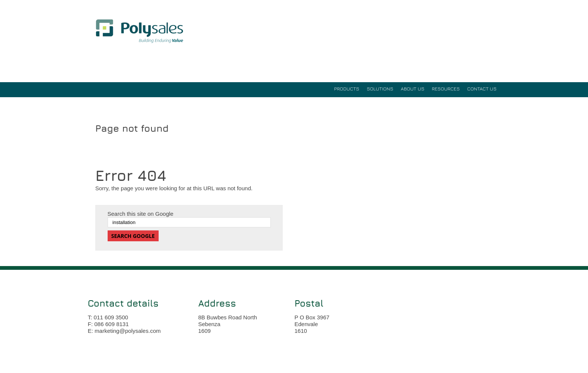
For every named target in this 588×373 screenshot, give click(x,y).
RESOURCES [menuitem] (446, 89)
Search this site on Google (141, 214)
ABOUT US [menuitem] (413, 89)
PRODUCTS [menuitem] (347, 89)
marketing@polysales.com (127, 331)
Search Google (133, 236)
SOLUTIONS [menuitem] (380, 89)
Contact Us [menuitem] (482, 89)
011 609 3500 (111, 317)
